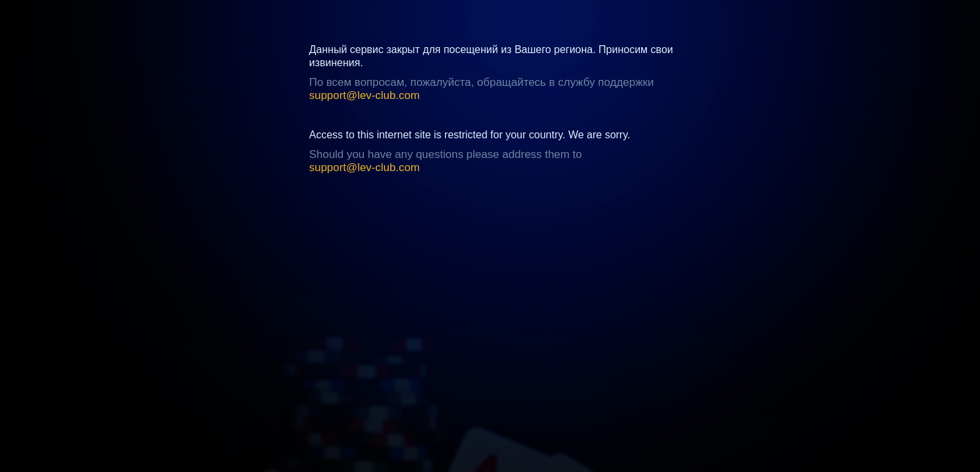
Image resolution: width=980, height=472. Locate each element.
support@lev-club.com (365, 95)
